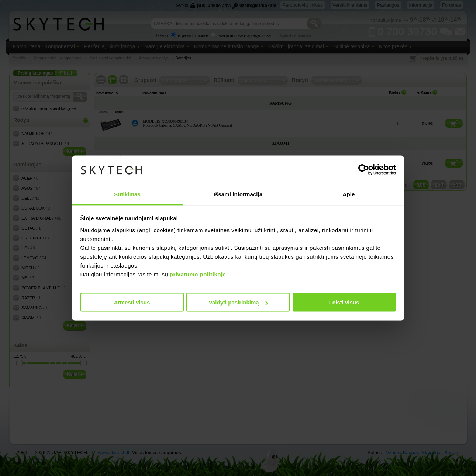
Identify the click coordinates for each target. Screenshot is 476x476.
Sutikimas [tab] (127, 194)
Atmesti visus (132, 302)
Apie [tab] (349, 194)
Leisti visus (344, 302)
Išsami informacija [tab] (238, 194)
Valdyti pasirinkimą (238, 302)
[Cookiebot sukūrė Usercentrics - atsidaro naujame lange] (364, 170)
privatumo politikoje (198, 274)
